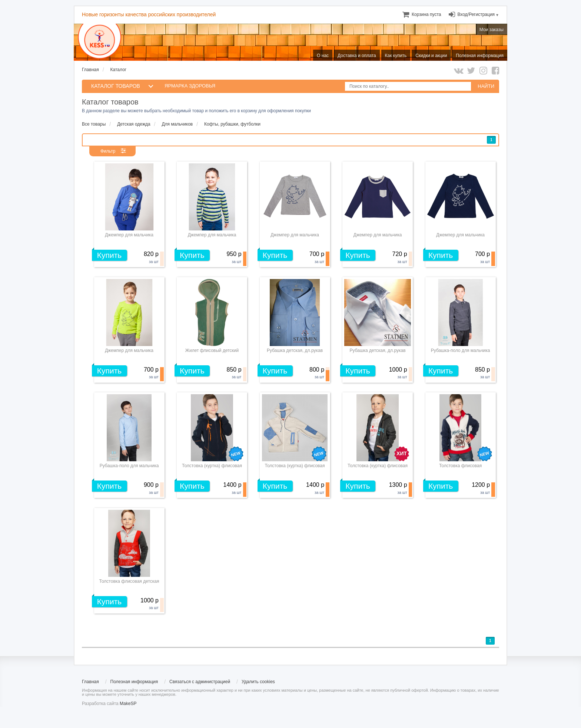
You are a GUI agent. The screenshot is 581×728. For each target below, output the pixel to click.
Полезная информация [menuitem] (480, 56)
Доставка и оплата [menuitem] (357, 56)
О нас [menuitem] (323, 56)
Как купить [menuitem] (396, 56)
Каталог (119, 70)
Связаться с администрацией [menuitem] (200, 682)
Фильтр (108, 151)
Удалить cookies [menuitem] (258, 682)
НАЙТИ (486, 86)
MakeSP (128, 704)
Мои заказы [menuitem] (492, 30)
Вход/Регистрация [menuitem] (476, 14)
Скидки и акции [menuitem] (431, 56)
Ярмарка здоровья (190, 86)
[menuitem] (426, 14)
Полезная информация (134, 682)
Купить (109, 255)
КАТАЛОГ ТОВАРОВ (116, 86)
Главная (90, 70)
